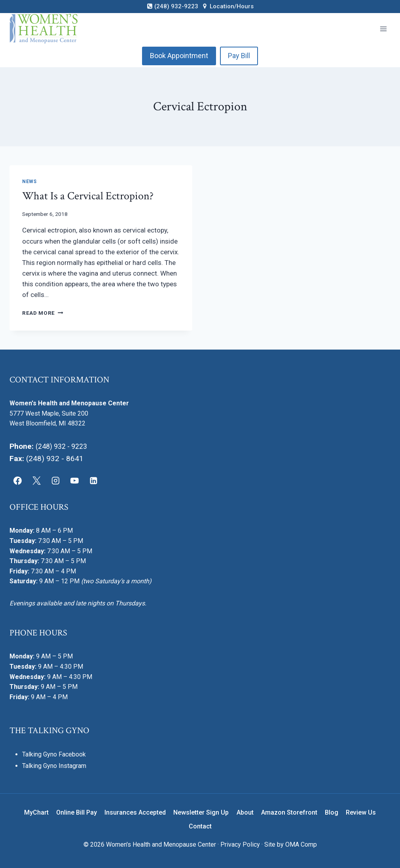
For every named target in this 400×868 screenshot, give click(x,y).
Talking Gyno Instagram (54, 766)
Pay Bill (239, 56)
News (29, 182)
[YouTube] (74, 481)
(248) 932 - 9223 (64, 446)
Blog (332, 812)
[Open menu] (383, 29)
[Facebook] (18, 481)
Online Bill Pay (77, 812)
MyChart (36, 812)
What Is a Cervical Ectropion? (88, 196)
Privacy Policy (240, 844)
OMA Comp (301, 844)
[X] (37, 481)
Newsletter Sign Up (201, 812)
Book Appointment (179, 56)
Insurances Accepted (135, 812)
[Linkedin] (93, 481)
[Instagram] (56, 481)
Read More (43, 313)
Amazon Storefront (289, 812)
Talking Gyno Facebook (54, 754)
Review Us (361, 812)
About (245, 812)
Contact (200, 826)
